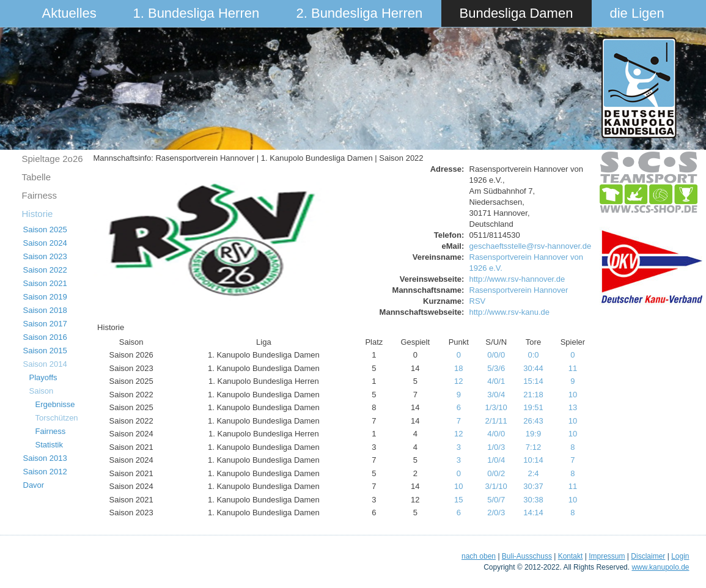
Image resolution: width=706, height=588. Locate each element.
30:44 (533, 368)
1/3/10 (496, 407)
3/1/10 (496, 486)
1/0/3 (496, 447)
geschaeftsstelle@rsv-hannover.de (531, 246)
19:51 (533, 407)
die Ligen (637, 13)
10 (573, 395)
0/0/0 (496, 355)
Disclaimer (648, 556)
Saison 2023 (45, 256)
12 (458, 381)
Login (680, 556)
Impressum (607, 556)
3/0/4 (496, 395)
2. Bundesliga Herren (360, 13)
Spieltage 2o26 (53, 159)
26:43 (533, 421)
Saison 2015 (45, 351)
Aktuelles (69, 13)
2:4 (533, 473)
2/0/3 (496, 513)
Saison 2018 (45, 310)
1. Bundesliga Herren (197, 13)
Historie (38, 214)
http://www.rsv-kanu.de (510, 312)
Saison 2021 (45, 283)
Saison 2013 (45, 458)
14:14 (533, 513)
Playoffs (43, 377)
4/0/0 (496, 434)
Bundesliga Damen (517, 13)
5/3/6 (496, 368)
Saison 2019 (45, 297)
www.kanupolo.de (660, 567)
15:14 (533, 381)
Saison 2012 (45, 472)
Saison (42, 391)
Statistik (50, 445)
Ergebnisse (55, 404)
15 (458, 500)
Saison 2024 (45, 243)
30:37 (533, 486)
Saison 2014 (45, 364)
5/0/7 (496, 500)
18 (458, 368)
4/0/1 (496, 381)
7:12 (533, 447)
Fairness (40, 195)
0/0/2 (496, 473)
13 (573, 407)
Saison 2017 (45, 324)
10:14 (533, 460)
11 (573, 368)
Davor (34, 485)
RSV (478, 301)
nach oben (479, 556)
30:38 (533, 500)
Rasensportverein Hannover (519, 290)
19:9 (533, 434)
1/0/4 (496, 460)
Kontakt (571, 556)
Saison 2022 (45, 270)
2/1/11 (496, 421)
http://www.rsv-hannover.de (517, 279)
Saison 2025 (45, 230)
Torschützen (57, 418)
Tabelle (37, 177)
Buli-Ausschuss (527, 556)
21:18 (533, 395)
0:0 (533, 355)
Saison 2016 (45, 337)
